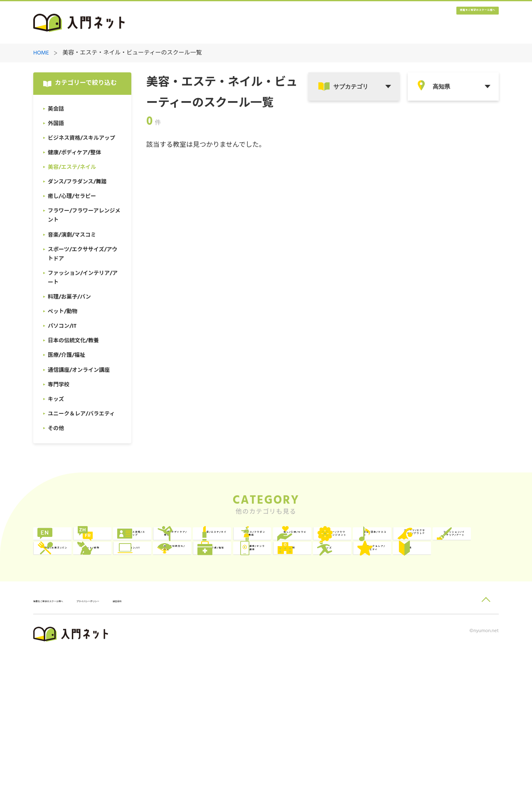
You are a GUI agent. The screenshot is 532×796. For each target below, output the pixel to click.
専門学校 (259, 645)
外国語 (162, 543)
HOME (41, 53)
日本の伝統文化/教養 (460, 611)
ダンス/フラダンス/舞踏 (86, 577)
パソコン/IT (357, 611)
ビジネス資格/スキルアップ (272, 543)
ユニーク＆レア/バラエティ (460, 645)
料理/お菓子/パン (177, 611)
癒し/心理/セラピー (180, 577)
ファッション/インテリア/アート (84, 611)
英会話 (68, 543)
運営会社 (195, 743)
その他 (68, 679)
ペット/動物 (263, 611)
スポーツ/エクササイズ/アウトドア (460, 577)
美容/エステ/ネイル (462, 543)
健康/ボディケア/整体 (367, 543)
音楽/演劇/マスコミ (368, 577)
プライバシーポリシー (144, 743)
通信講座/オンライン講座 (178, 645)
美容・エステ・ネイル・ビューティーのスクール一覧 (132, 53)
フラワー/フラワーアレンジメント (272, 577)
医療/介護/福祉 (80, 645)
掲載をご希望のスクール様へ (449, 23)
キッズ (350, 645)
